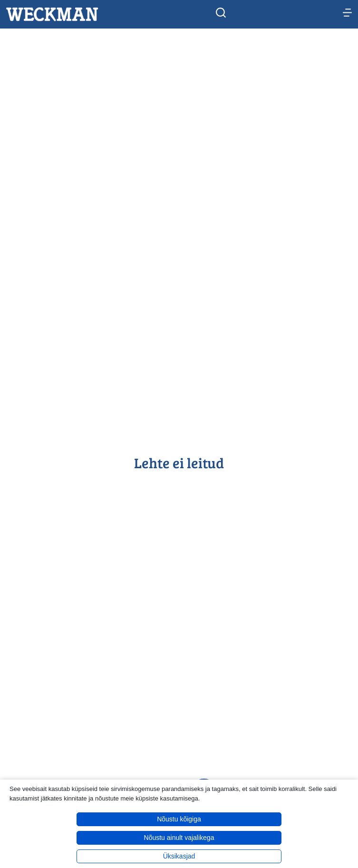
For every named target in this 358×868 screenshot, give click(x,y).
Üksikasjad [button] (179, 856)
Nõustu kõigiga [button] (179, 819)
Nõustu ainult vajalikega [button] (179, 838)
